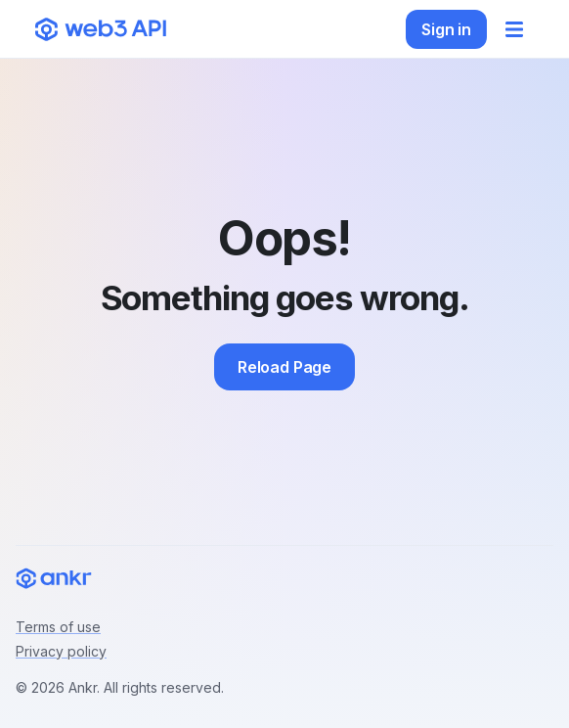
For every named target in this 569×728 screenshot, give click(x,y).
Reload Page (284, 367)
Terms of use (58, 627)
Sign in (446, 29)
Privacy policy (61, 651)
